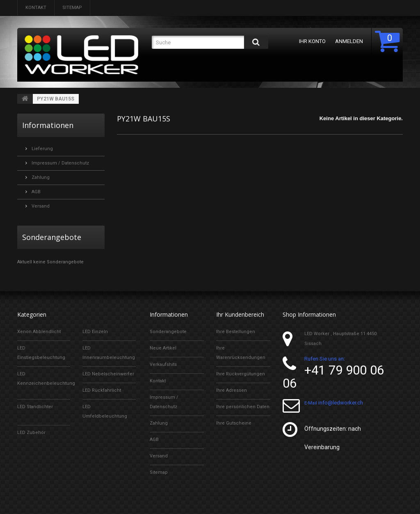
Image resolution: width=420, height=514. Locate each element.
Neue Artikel (163, 348)
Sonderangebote (52, 237)
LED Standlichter (35, 407)
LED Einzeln (95, 332)
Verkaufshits (163, 364)
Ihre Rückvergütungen (241, 374)
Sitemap (72, 8)
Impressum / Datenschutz (60, 163)
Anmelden (347, 41)
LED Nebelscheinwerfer (108, 374)
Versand (40, 206)
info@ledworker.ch (341, 403)
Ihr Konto (311, 41)
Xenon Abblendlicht (39, 332)
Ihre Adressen (232, 390)
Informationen (48, 125)
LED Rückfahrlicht (102, 390)
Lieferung (42, 149)
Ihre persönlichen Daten (243, 407)
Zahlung (40, 177)
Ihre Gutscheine (234, 423)
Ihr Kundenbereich (240, 314)
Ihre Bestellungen (236, 332)
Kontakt (36, 8)
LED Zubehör (31, 433)
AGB (35, 192)
